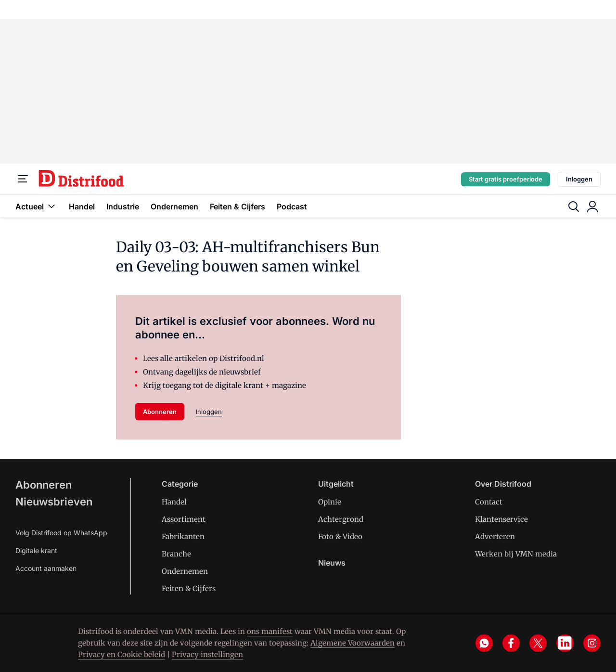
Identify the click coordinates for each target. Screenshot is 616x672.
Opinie (330, 502)
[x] (538, 643)
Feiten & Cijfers (237, 207)
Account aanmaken (46, 568)
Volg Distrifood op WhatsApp (61, 533)
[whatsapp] (484, 643)
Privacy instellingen (207, 654)
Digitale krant (36, 550)
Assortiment (184, 519)
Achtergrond (341, 519)
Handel (82, 207)
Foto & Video (340, 536)
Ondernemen (174, 207)
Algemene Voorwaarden (353, 643)
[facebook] (511, 643)
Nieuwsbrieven (54, 502)
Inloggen (579, 179)
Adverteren (495, 536)
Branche (176, 554)
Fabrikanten (183, 536)
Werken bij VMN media (516, 554)
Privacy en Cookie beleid (122, 654)
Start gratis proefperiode (506, 179)
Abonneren (160, 412)
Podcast (292, 207)
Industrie (123, 207)
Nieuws (332, 563)
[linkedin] (565, 643)
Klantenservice (501, 519)
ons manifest (270, 631)
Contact (489, 502)
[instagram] (592, 643)
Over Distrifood (503, 484)
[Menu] (23, 179)
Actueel (36, 206)
